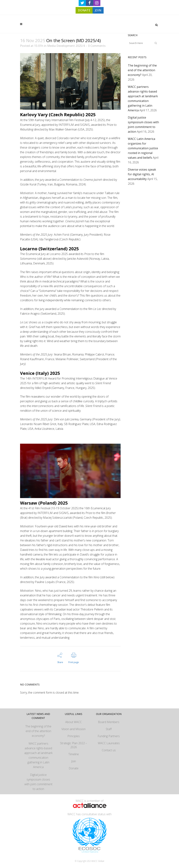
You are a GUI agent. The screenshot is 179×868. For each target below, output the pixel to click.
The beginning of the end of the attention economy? (142, 70)
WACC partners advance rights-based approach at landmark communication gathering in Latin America (38, 755)
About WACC (73, 722)
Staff (109, 729)
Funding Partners (109, 736)
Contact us (109, 750)
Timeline (74, 754)
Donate (74, 768)
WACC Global (98, 861)
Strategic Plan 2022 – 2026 (73, 745)
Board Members (109, 722)
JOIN (98, 10)
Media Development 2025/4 (66, 46)
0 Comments (97, 46)
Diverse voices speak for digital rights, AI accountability (142, 174)
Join (74, 761)
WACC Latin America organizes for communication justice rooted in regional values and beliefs (143, 148)
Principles (74, 736)
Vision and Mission (73, 729)
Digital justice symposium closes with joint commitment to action (38, 782)
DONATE (84, 10)
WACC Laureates (109, 743)
